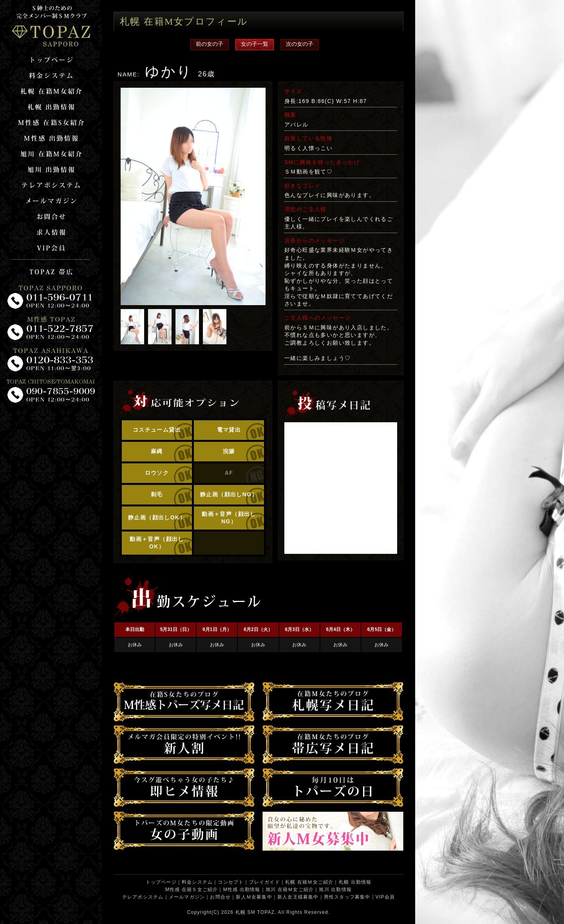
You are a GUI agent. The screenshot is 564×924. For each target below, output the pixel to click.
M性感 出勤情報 (242, 890)
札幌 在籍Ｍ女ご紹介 (309, 882)
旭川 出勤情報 (335, 890)
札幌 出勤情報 (355, 882)
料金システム (197, 882)
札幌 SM (245, 912)
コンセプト (231, 882)
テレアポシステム (143, 897)
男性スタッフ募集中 (347, 897)
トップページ (161, 882)
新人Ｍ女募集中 (254, 897)
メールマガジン (187, 897)
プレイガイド (265, 882)
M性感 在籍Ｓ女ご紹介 (192, 890)
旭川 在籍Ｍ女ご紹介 (290, 890)
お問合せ (220, 897)
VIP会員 (385, 897)
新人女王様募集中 (298, 897)
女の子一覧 (255, 44)
